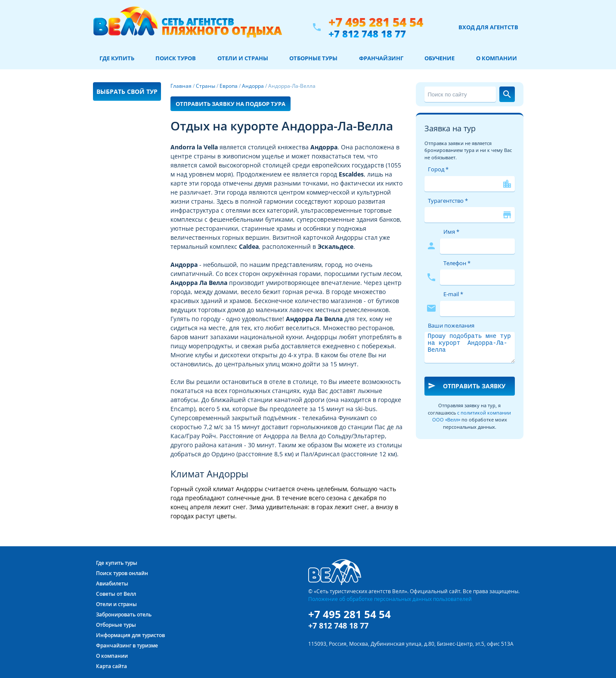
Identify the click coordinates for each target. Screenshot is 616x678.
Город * (438, 169)
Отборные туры (313, 58)
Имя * (451, 232)
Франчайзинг (381, 58)
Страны (206, 86)
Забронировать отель (124, 615)
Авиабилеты (112, 584)
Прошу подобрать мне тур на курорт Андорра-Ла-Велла (470, 347)
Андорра (253, 86)
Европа (229, 86)
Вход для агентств (488, 27)
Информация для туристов (130, 635)
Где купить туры (117, 563)
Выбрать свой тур (127, 91)
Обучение (440, 58)
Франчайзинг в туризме (127, 645)
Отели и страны (243, 58)
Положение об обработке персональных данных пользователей (390, 599)
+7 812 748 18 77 (367, 34)
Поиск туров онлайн (122, 573)
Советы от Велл (116, 594)
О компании (497, 58)
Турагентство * (448, 201)
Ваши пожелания (451, 325)
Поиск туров (176, 58)
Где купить (117, 58)
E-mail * (453, 294)
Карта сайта (111, 666)
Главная (181, 86)
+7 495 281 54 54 (376, 22)
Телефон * (457, 263)
